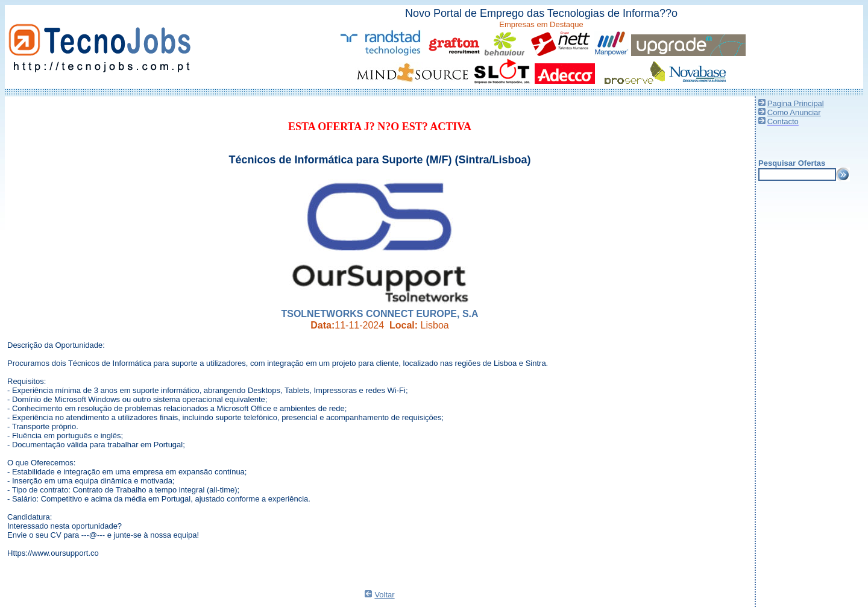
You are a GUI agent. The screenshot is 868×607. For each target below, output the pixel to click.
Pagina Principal (796, 103)
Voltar (384, 595)
